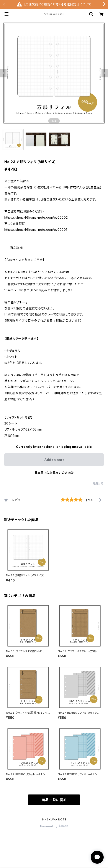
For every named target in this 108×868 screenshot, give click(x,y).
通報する (98, 483)
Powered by (54, 826)
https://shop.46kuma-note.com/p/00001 (36, 230)
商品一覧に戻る (54, 800)
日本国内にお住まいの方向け (54, 473)
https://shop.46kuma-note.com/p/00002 (36, 217)
